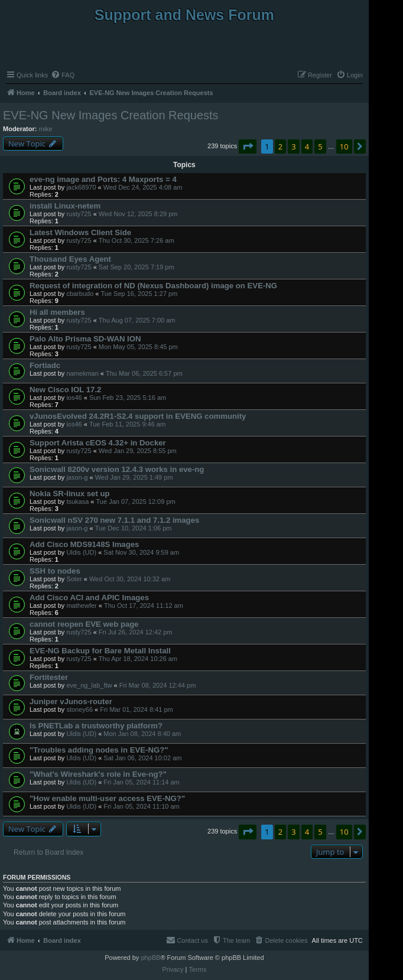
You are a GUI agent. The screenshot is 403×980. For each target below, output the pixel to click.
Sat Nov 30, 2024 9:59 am (141, 552)
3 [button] (293, 146)
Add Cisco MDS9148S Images (84, 544)
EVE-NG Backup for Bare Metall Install (100, 651)
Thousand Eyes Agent (70, 259)
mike (46, 129)
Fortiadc (45, 365)
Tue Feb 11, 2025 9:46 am (127, 424)
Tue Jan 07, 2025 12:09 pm (136, 502)
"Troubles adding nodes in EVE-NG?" (99, 750)
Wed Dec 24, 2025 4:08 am (143, 187)
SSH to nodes (55, 571)
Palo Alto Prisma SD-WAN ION (85, 339)
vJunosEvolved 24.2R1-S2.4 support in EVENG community (138, 416)
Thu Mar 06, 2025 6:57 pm (144, 373)
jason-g (77, 477)
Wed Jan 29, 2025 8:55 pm (138, 451)
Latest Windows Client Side (80, 232)
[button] (248, 146)
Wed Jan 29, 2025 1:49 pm (134, 477)
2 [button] (280, 146)
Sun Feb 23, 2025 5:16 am (128, 398)
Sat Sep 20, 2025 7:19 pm (136, 267)
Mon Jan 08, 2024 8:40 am (142, 734)
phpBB (150, 958)
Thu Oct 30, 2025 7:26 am (136, 240)
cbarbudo (80, 294)
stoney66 (79, 709)
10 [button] (344, 146)
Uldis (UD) (81, 552)
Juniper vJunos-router (71, 701)
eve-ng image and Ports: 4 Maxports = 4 (103, 179)
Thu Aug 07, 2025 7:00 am (137, 320)
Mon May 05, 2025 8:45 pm (138, 347)
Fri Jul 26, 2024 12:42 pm (136, 632)
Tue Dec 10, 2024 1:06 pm (134, 528)
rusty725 (79, 214)
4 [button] (307, 146)
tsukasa (77, 502)
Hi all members (57, 312)
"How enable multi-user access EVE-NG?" (107, 798)
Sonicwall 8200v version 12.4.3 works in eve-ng (117, 469)
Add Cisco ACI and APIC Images (89, 598)
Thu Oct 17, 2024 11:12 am (144, 605)
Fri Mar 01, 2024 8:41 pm (136, 709)
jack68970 (81, 187)
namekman (82, 373)
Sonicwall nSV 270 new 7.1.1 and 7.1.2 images (114, 520)
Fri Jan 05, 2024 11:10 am (141, 806)
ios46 (74, 398)
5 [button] (320, 146)
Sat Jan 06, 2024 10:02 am (142, 758)
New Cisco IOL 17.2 (65, 390)
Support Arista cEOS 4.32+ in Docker (98, 443)
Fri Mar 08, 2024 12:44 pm (158, 685)
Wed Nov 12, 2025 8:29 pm (138, 214)
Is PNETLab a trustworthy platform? (96, 726)
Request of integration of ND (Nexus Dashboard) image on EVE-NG (153, 286)
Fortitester (49, 677)
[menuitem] (63, 75)
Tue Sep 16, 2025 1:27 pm (139, 294)
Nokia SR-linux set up (70, 494)
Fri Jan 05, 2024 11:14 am (141, 782)
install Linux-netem (65, 206)
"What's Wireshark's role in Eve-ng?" (98, 774)
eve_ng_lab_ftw (89, 685)
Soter (74, 579)
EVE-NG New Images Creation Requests (111, 115)
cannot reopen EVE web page (84, 624)
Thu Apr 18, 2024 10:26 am (138, 659)
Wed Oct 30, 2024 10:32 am (130, 579)
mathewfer (81, 605)
